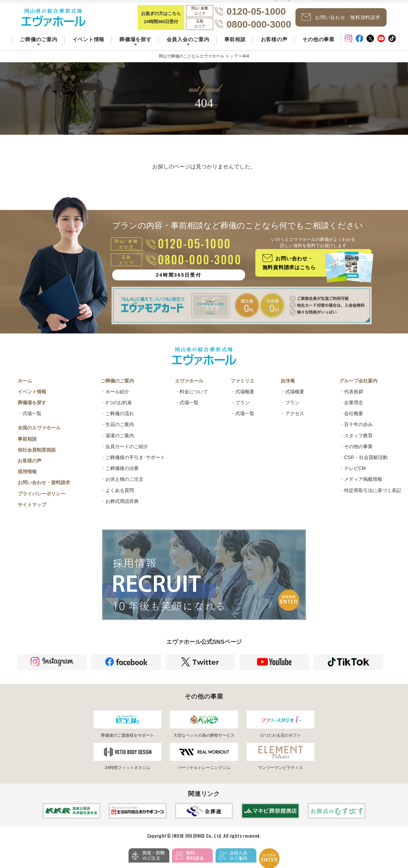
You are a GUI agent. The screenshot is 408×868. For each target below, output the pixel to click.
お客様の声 (274, 44)
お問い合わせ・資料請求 (44, 489)
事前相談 (235, 44)
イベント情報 (89, 44)
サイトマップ (32, 511)
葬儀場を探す (32, 409)
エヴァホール (189, 387)
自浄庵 (288, 387)
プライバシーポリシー (41, 500)
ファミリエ (242, 387)
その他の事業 (318, 44)
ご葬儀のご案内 (117, 387)
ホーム (25, 387)
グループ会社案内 (358, 387)
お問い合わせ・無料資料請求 (345, 20)
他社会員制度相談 (37, 456)
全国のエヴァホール (39, 434)
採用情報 (27, 478)
